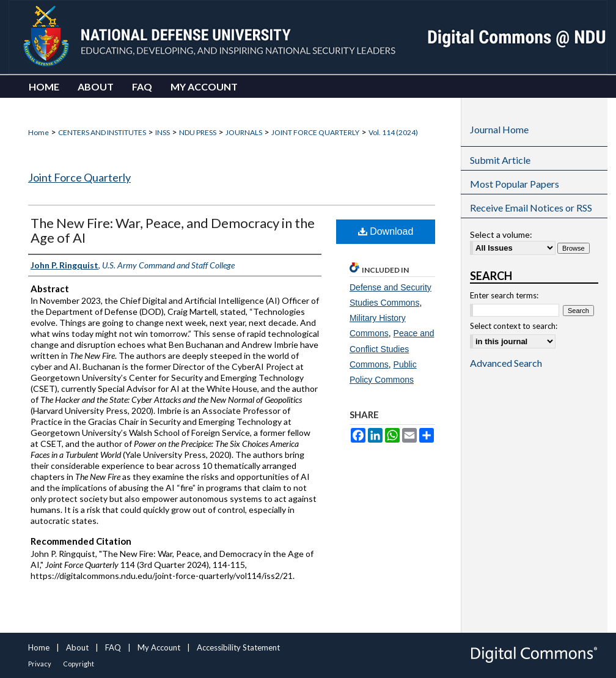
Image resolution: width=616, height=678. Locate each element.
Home (38, 132)
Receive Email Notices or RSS (531, 208)
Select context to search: (514, 326)
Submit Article (500, 160)
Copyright (79, 664)
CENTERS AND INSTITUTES (102, 132)
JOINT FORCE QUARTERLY (315, 132)
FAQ (113, 647)
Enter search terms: (504, 295)
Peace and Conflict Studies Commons (392, 348)
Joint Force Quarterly (79, 177)
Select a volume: (501, 234)
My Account (159, 647)
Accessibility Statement (238, 647)
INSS (163, 132)
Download (386, 231)
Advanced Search (506, 363)
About (77, 647)
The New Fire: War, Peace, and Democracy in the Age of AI (173, 230)
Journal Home (499, 129)
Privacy (40, 664)
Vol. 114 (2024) (393, 132)
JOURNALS (244, 132)
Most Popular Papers (515, 184)
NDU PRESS (198, 132)
